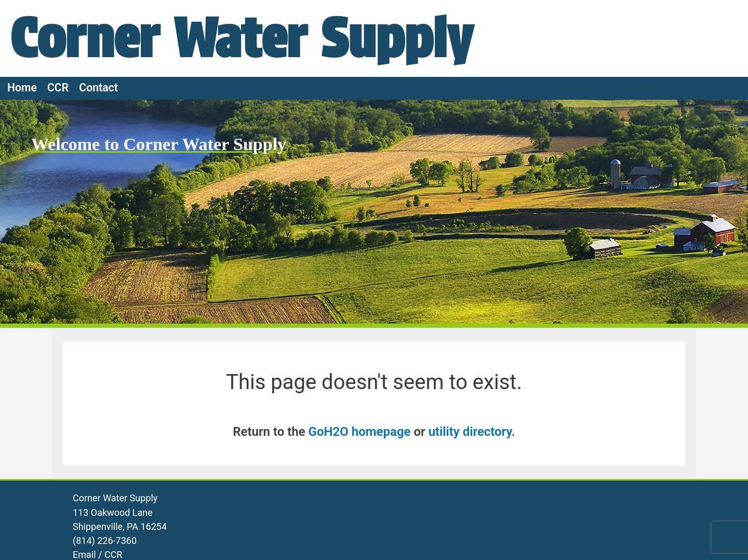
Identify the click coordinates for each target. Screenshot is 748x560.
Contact (98, 88)
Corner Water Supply (242, 38)
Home (22, 88)
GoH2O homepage (360, 432)
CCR (58, 88)
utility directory (470, 432)
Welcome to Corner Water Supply (159, 144)
